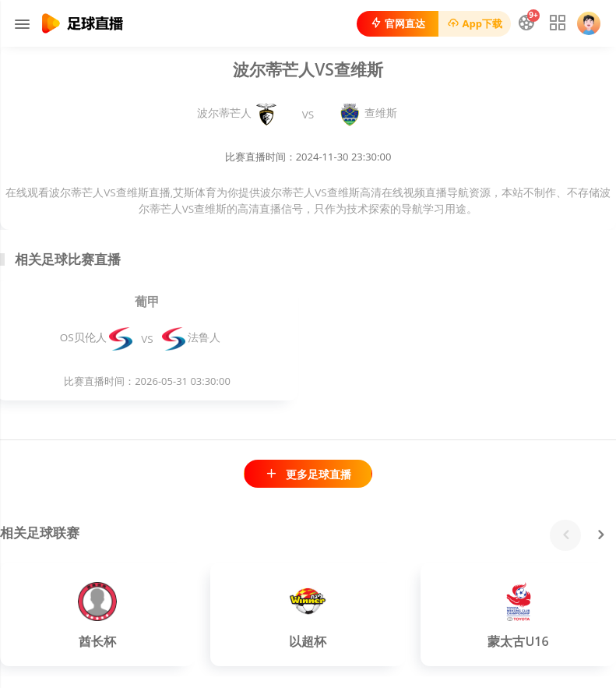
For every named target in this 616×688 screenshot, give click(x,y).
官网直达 (398, 23)
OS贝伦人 (96, 337)
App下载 (475, 23)
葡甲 (147, 302)
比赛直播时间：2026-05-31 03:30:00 (147, 381)
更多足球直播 (308, 474)
